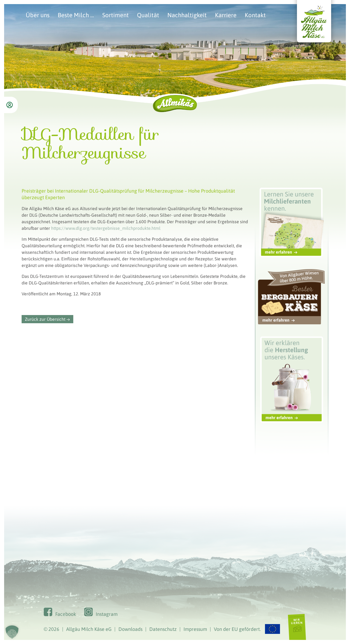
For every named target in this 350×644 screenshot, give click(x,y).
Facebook (66, 614)
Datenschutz (163, 629)
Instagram (107, 614)
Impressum (195, 629)
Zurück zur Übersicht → (47, 319)
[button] (12, 632)
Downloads (130, 629)
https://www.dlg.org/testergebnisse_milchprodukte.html (106, 228)
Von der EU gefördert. (247, 629)
